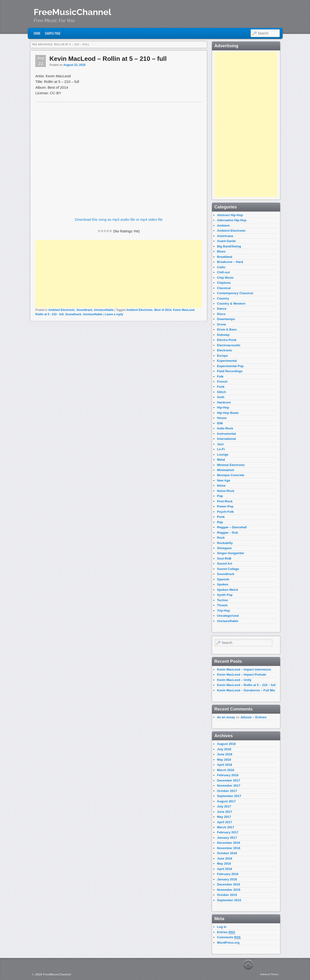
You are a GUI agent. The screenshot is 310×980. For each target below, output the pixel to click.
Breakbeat (225, 257)
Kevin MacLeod (184, 310)
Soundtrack (84, 310)
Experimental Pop (230, 366)
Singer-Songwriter (231, 553)
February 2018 (228, 775)
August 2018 (226, 744)
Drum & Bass (227, 329)
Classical (224, 288)
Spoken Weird (227, 590)
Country (223, 298)
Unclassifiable (104, 310)
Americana (225, 236)
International (226, 439)
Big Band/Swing (229, 246)
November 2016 (229, 848)
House (222, 418)
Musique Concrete (231, 475)
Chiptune (224, 283)
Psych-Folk (225, 512)
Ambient (223, 225)
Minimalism (226, 470)
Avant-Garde (226, 241)
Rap (220, 522)
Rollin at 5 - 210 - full (50, 314)
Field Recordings (230, 371)
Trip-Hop (223, 611)
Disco (221, 314)
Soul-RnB (224, 558)
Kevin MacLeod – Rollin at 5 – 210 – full (108, 59)
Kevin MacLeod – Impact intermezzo (244, 669)
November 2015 (229, 890)
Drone (222, 324)
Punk (221, 517)
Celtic (221, 267)
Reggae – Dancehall (232, 527)
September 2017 (229, 796)
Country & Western (231, 304)
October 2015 (227, 895)
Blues (221, 251)
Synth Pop (225, 595)
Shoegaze (224, 548)
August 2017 (226, 801)
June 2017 (225, 812)
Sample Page (53, 33)
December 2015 (229, 884)
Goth (221, 397)
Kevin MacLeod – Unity (234, 680)
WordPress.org (228, 943)
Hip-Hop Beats (228, 413)
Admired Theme (269, 974)
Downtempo (226, 319)
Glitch (221, 392)
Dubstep (223, 335)
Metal (221, 460)
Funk (221, 387)
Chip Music (225, 278)
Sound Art (225, 564)
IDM (220, 423)
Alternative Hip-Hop (232, 220)
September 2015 (229, 900)
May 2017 (224, 817)
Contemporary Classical (235, 293)
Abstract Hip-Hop (230, 215)
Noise (221, 486)
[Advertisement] (119, 274)
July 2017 (224, 806)
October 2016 (227, 853)
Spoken (223, 584)
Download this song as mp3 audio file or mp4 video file (119, 219)
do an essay (226, 717)
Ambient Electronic (61, 310)
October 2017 (227, 791)
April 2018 (225, 765)
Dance (222, 309)
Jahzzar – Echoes (253, 717)
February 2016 (228, 874)
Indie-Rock (225, 428)
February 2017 (228, 832)
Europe (222, 356)
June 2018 (225, 754)
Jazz (220, 444)
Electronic (225, 350)
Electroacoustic (229, 345)
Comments (229, 937)
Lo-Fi (221, 449)
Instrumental (226, 434)
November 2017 (229, 786)
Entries (226, 932)
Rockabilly (225, 543)
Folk (220, 376)
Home (37, 33)
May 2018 (224, 760)
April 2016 (225, 869)
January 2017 (227, 838)
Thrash (222, 605)
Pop (220, 496)
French (222, 382)
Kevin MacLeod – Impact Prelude (242, 675)
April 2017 (225, 822)
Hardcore (224, 402)
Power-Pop (225, 506)
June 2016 (225, 858)
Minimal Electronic (231, 465)
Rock (221, 538)
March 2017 (226, 827)
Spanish (223, 579)
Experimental (227, 361)
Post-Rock (225, 501)
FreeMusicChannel (72, 12)
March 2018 (226, 770)
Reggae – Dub (228, 533)
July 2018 (224, 749)
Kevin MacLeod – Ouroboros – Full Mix (246, 690)
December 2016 (229, 843)
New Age (224, 480)
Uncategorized (228, 616)
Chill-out (223, 272)
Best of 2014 (163, 310)
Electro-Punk (227, 340)
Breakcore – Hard (230, 262)
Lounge (223, 454)
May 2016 (224, 864)
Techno (222, 600)
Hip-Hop (223, 407)
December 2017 (229, 780)
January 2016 (227, 879)
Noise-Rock (226, 491)
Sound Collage (228, 569)
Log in (222, 927)
